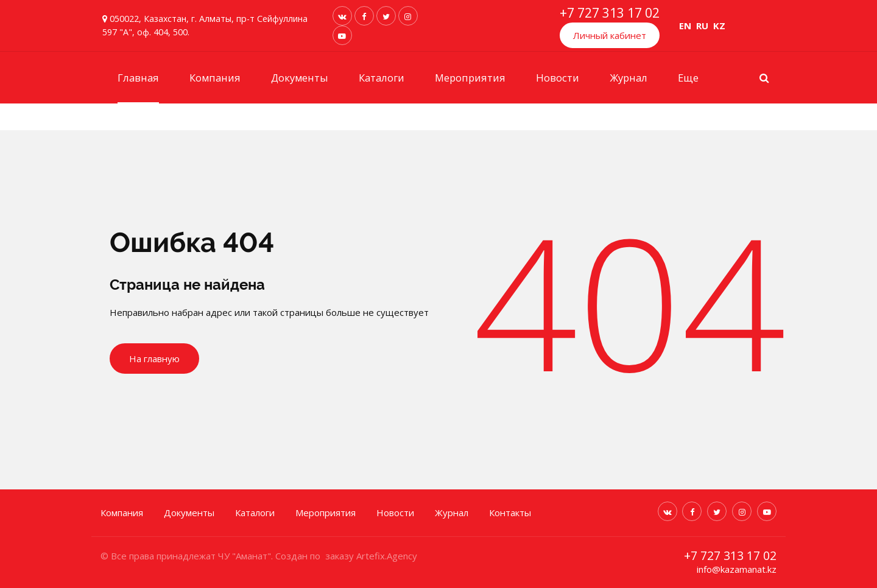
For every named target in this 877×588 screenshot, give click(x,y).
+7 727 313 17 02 (610, 13)
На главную (154, 359)
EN (685, 26)
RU (702, 26)
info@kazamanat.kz (737, 569)
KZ (719, 26)
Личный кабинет (610, 35)
